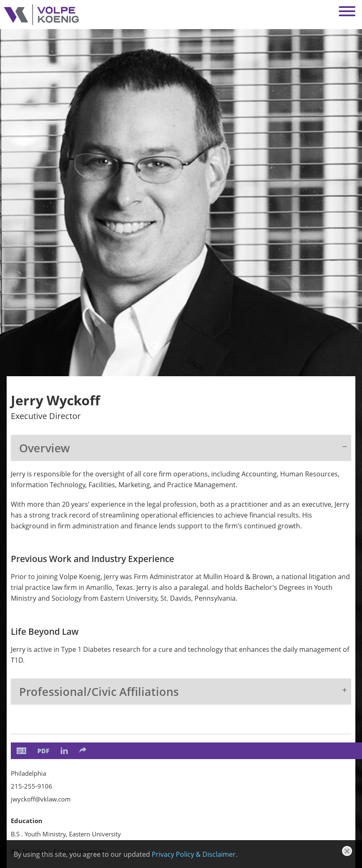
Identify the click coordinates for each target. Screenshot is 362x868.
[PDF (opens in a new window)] (43, 751)
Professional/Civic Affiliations (99, 692)
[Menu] (347, 11)
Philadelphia (28, 773)
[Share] (83, 750)
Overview (44, 448)
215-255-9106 (32, 786)
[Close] (347, 851)
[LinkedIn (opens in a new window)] (64, 751)
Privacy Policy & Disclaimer (194, 854)
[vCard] (21, 751)
